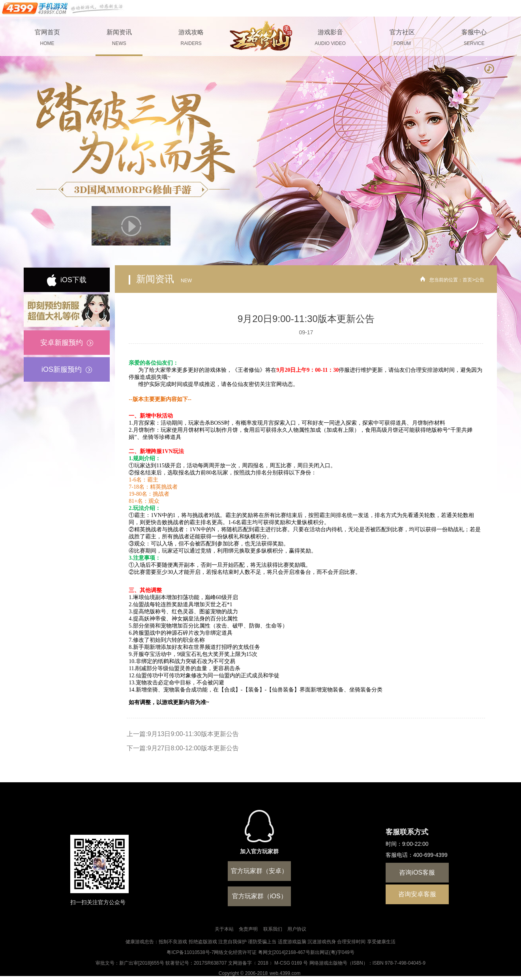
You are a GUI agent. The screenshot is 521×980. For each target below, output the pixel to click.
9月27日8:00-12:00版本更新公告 (193, 748)
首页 (467, 280)
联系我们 (273, 929)
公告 (480, 280)
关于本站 (224, 929)
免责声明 (248, 929)
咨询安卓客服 (417, 894)
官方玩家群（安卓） (259, 871)
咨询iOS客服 (417, 872)
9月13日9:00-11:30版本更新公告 (193, 734)
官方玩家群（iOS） (260, 896)
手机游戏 (63, 8)
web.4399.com (285, 973)
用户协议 (297, 929)
